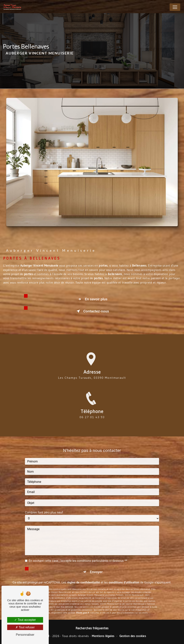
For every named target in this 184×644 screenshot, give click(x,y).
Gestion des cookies (133, 636)
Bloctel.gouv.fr (83, 603)
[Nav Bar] (175, 7)
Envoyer (96, 562)
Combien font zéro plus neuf (44, 503)
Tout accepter (25, 620)
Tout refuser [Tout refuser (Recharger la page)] (25, 627)
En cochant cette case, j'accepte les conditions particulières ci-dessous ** (78, 551)
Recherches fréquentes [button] (92, 628)
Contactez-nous (92, 311)
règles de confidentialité (83, 573)
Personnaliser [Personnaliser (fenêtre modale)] (25, 635)
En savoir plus (92, 299)
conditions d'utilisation (124, 573)
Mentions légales (103, 636)
